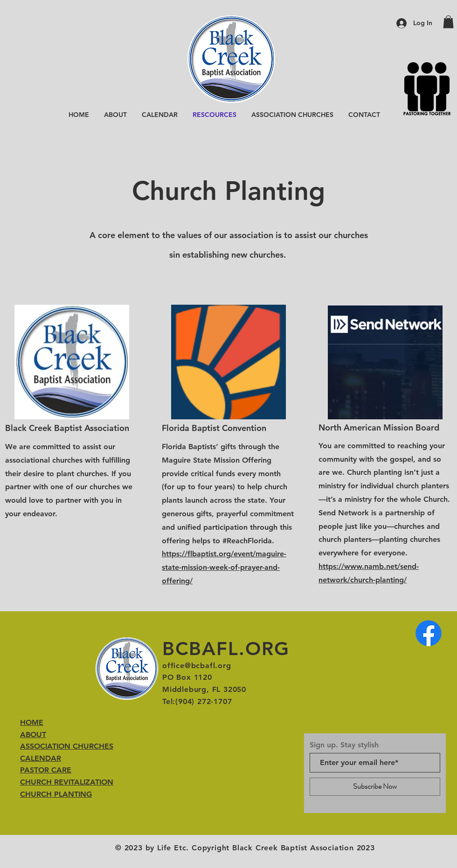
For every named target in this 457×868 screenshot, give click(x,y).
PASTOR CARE (46, 770)
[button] (448, 22)
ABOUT (33, 735)
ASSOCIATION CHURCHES (67, 746)
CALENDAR (41, 758)
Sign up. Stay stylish (344, 745)
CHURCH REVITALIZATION (67, 782)
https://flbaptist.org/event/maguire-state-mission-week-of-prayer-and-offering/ (224, 567)
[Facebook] (429, 633)
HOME (32, 722)
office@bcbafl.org (197, 666)
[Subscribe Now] (375, 787)
